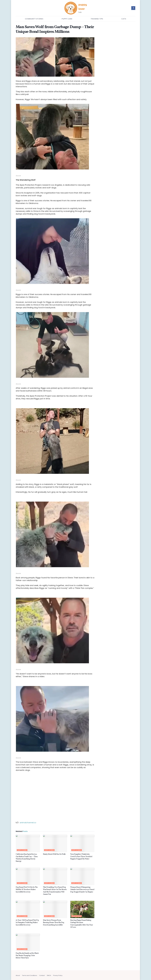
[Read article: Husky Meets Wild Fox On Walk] (55, 843)
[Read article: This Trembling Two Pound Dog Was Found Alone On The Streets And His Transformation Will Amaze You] (55, 876)
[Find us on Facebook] (133, 8)
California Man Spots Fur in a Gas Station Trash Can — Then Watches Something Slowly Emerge (27, 858)
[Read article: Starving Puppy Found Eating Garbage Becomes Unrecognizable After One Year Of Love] (82, 909)
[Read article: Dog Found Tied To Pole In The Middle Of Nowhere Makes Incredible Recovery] (28, 876)
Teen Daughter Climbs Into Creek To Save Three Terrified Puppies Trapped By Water (81, 857)
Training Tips (97, 19)
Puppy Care (67, 19)
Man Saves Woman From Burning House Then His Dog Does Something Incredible (54, 923)
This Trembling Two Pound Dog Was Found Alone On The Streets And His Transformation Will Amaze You (55, 891)
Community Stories (34, 19)
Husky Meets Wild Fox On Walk (54, 854)
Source (18, 176)
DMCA (49, 975)
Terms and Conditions (30, 975)
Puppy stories (22, 850)
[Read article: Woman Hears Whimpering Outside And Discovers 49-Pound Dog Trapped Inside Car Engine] (82, 876)
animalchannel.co (28, 823)
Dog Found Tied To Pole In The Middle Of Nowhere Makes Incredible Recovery (27, 890)
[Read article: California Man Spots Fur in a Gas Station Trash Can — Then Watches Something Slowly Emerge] (28, 843)
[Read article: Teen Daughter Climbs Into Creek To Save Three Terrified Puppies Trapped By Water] (82, 843)
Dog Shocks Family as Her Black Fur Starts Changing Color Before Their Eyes (27, 956)
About (18, 975)
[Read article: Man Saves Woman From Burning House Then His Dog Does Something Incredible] (55, 909)
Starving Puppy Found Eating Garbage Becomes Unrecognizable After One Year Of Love (82, 924)
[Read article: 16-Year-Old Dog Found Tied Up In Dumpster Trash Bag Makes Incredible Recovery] (28, 909)
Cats (124, 19)
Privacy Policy (58, 975)
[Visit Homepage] (76, 8)
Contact (42, 975)
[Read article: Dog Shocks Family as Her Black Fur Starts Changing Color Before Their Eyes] (28, 942)
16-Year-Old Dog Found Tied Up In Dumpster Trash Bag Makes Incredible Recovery (27, 923)
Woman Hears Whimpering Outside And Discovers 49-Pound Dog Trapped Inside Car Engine (82, 890)
